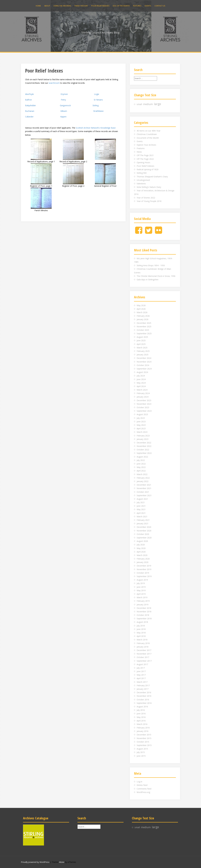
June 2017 (141, 671)
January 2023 (143, 439)
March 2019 (142, 597)
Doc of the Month (121, 6)
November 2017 (144, 654)
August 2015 (142, 749)
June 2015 (141, 756)
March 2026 (142, 312)
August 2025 (142, 337)
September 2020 (144, 538)
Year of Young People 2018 (149, 201)
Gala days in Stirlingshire (148, 280)
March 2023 (142, 432)
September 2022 (144, 453)
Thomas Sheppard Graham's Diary (152, 177)
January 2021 (143, 523)
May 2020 (141, 548)
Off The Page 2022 (145, 159)
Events (148, 6)
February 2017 (143, 685)
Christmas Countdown (147, 134)
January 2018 (143, 647)
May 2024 (141, 383)
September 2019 (144, 576)
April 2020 (141, 552)
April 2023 (141, 428)
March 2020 (142, 555)
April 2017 (141, 678)
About (47, 6)
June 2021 (141, 506)
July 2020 (141, 545)
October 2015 (143, 742)
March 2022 (142, 474)
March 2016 (142, 724)
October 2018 (143, 615)
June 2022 (141, 464)
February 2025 (143, 351)
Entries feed (142, 785)
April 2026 (141, 309)
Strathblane (98, 111)
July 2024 (141, 376)
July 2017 (141, 668)
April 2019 (141, 594)
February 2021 (143, 520)
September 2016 (144, 703)
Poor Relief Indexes (100, 6)
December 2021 (144, 485)
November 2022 (144, 446)
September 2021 (144, 495)
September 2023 (144, 411)
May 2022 (141, 467)
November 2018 (144, 612)
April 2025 (141, 344)
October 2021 (143, 492)
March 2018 (142, 640)
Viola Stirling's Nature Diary (149, 187)
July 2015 (141, 752)
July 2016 (141, 710)
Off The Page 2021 (145, 155)
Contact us (160, 6)
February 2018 (143, 643)
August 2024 (142, 372)
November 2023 (144, 404)
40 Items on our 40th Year (149, 131)
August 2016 (142, 707)
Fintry (63, 100)
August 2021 (142, 499)
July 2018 (141, 626)
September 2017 (144, 661)
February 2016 (143, 728)
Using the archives (62, 6)
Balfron (28, 100)
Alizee (62, 862)
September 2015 (144, 745)
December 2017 (144, 650)
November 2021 (144, 488)
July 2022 (141, 460)
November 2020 (144, 531)
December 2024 (144, 358)
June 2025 (141, 340)
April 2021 (141, 513)
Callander (29, 117)
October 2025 (143, 330)
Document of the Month (148, 138)
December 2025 (144, 323)
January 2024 (143, 397)
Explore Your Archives (146, 145)
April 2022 (141, 471)
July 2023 (141, 418)
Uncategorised (143, 180)
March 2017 (142, 682)
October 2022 (143, 450)
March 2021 (142, 517)
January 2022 (143, 481)
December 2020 (144, 527)
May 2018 (141, 633)
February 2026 (143, 316)
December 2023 (144, 400)
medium (148, 104)
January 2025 (143, 355)
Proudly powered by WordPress (35, 862)
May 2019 (141, 590)
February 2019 (143, 601)
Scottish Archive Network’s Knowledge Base (96, 128)
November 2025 (144, 326)
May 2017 (141, 675)
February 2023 (143, 436)
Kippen (63, 117)
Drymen (64, 94)
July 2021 (141, 502)
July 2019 (141, 583)
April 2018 (141, 636)
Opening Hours (143, 162)
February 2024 (143, 393)
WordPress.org (143, 792)
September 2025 (144, 333)
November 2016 (144, 696)
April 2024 (141, 386)
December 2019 (144, 566)
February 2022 (143, 478)
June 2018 (141, 629)
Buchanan (30, 111)
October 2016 (143, 700)
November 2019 (144, 569)
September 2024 (144, 369)
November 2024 (144, 362)
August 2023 (142, 414)
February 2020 (143, 559)
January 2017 (143, 689)
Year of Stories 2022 (146, 198)
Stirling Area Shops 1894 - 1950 (151, 265)
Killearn (64, 111)
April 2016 (141, 721)
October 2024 (143, 365)
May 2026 (141, 305)
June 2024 (141, 379)
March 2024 (142, 390)
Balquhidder (30, 105)
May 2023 (141, 425)
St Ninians (98, 100)
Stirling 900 (142, 173)
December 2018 (144, 608)
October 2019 (143, 573)
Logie (97, 94)
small (139, 104)
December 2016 (144, 692)
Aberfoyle (29, 94)
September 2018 (144, 619)
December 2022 (144, 443)
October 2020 (143, 534)
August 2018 (142, 622)
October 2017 (143, 657)
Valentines (141, 184)
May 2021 (141, 509)
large (158, 104)
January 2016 (143, 731)
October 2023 (143, 407)
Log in (139, 782)
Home (38, 6)
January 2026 (143, 319)
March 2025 (142, 348)
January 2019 (143, 605)
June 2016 (141, 714)
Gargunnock (65, 105)
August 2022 (142, 457)
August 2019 (142, 580)
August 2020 (142, 541)
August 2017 (142, 664)
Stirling (96, 105)
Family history (81, 6)
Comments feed (144, 789)
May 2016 (141, 717)
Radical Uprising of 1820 (148, 169)
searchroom (54, 83)
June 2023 (141, 421)
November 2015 (144, 738)
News (139, 152)
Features (137, 6)
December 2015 (144, 735)
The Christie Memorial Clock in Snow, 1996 (156, 276)
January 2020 (143, 562)
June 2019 (141, 587)
